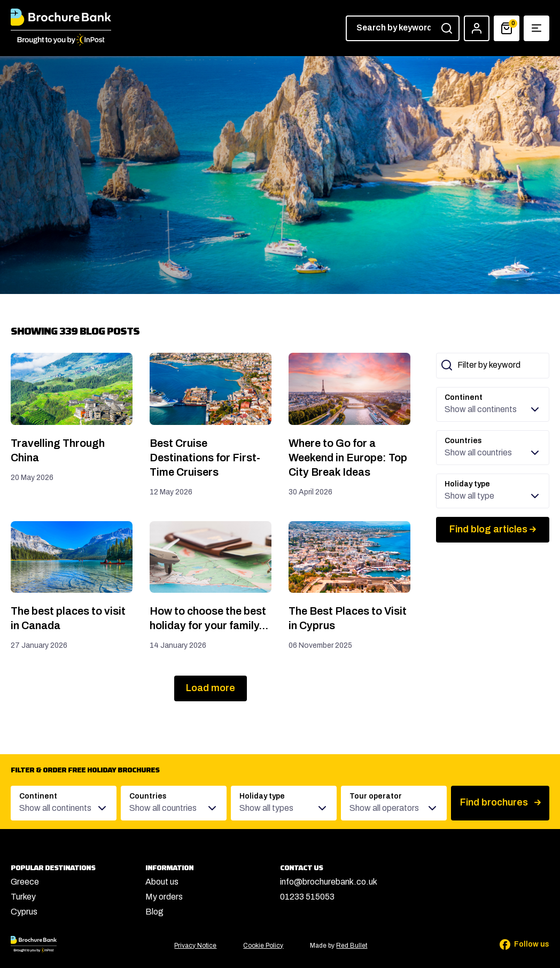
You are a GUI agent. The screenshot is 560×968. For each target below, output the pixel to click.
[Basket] (507, 28)
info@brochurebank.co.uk (329, 882)
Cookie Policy (263, 946)
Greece (25, 882)
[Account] (477, 28)
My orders (164, 897)
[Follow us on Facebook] (517, 944)
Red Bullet (352, 946)
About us (162, 882)
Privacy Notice (195, 946)
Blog (154, 912)
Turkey (23, 897)
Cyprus (24, 912)
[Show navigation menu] (536, 28)
